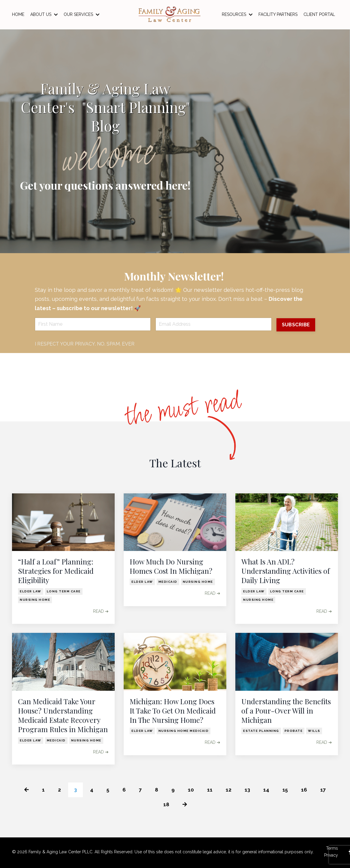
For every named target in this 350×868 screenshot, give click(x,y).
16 (305, 790)
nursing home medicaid (184, 731)
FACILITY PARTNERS (278, 14)
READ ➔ (101, 611)
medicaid (168, 582)
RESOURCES (237, 14)
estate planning (261, 731)
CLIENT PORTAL (319, 14)
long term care (64, 591)
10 (191, 790)
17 (324, 790)
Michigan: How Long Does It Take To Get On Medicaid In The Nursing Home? (173, 711)
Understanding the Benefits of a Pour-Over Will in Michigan (286, 711)
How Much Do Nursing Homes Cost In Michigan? (171, 567)
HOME (18, 14)
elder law (31, 591)
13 (248, 790)
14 (267, 790)
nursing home (35, 600)
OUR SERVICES (81, 14)
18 (166, 805)
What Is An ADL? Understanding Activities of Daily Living (286, 571)
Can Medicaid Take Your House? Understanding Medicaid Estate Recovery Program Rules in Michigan (63, 716)
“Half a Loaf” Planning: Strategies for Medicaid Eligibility (56, 571)
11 (210, 790)
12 (229, 790)
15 (286, 790)
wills (314, 731)
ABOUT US (44, 14)
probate (294, 731)
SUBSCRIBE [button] (296, 325)
